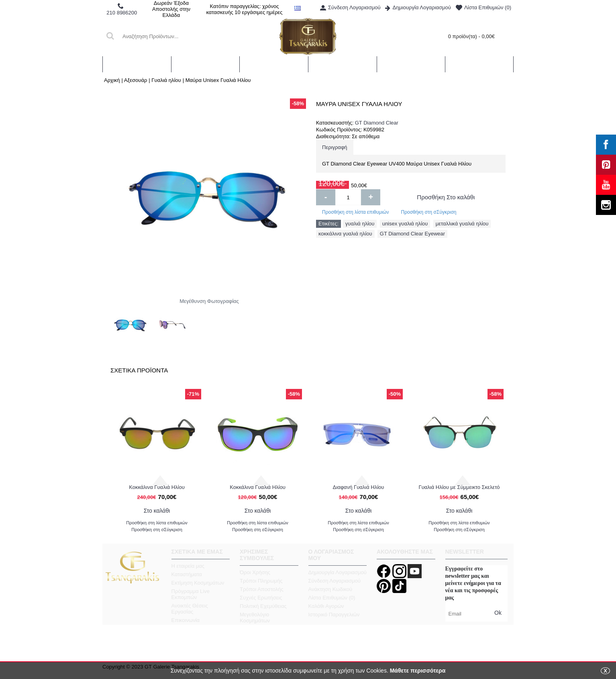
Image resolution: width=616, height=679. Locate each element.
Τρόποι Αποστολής (262, 589)
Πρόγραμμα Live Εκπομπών (191, 594)
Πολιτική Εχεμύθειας (263, 606)
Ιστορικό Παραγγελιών (334, 615)
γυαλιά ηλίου (360, 224)
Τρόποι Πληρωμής (261, 581)
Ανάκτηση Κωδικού (330, 589)
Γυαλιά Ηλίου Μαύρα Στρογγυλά (459, 487)
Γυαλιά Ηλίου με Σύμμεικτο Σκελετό (257, 487)
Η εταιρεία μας (188, 566)
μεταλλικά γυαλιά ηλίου (462, 224)
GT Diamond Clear (377, 123)
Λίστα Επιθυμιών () (332, 598)
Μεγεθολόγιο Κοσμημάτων (255, 618)
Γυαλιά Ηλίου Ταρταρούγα (358, 487)
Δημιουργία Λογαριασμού (338, 572)
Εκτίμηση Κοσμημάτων (198, 583)
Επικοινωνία (186, 620)
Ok (498, 613)
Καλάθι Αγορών (326, 606)
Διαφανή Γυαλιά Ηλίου (157, 487)
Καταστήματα (187, 574)
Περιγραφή (335, 147)
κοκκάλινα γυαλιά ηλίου (345, 234)
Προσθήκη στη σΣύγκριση (428, 212)
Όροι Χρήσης (255, 572)
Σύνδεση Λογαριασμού (335, 581)
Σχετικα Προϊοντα (139, 370)
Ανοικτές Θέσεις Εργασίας (190, 609)
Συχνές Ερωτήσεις (261, 598)
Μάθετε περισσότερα (418, 671)
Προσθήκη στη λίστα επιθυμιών (355, 212)
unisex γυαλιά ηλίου (405, 224)
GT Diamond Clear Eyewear (412, 234)
